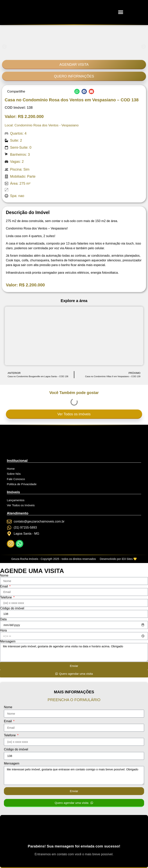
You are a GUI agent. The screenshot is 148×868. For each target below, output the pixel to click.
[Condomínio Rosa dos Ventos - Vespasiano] (74, 336)
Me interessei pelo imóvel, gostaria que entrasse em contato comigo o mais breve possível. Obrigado (74, 775)
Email (4, 586)
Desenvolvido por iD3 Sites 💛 (118, 559)
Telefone (6, 597)
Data (3, 619)
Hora (3, 631)
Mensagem (8, 641)
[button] (121, 12)
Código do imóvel (12, 608)
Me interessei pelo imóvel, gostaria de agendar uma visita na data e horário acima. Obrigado (74, 652)
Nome (4, 576)
